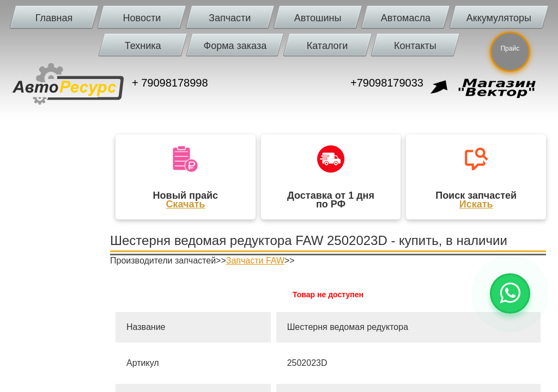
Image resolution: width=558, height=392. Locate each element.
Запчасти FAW (255, 261)
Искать (476, 204)
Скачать (185, 204)
